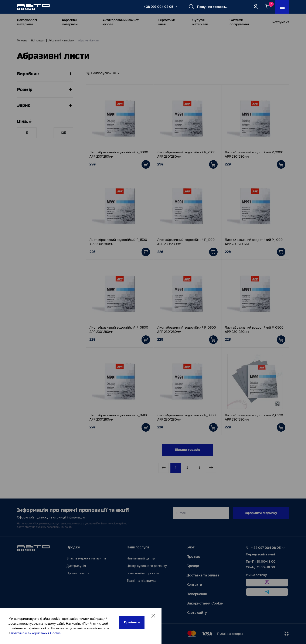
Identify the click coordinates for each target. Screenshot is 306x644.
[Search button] (191, 7)
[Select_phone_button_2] (177, 6)
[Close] (153, 616)
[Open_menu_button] (282, 7)
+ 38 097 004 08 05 (158, 7)
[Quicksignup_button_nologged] (256, 7)
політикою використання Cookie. (36, 633)
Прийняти (132, 622)
